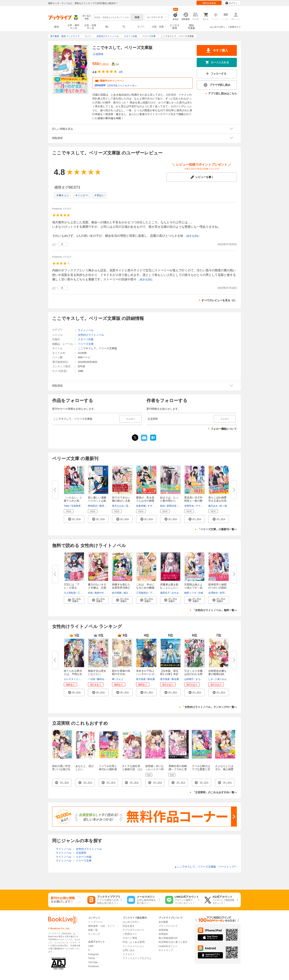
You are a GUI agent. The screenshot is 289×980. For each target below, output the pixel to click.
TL (124, 27)
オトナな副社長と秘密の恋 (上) (132, 768)
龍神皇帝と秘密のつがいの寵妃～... (217, 588)
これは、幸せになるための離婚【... (145, 588)
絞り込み (87, 17)
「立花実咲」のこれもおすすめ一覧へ (215, 792)
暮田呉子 (165, 593)
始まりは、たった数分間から (169, 499)
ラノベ (141, 27)
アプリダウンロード (133, 930)
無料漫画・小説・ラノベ (101, 926)
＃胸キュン (63, 195)
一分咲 (92, 679)
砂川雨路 (117, 593)
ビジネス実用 (175, 27)
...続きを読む (192, 236)
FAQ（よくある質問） (135, 942)
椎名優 (151, 679)
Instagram (93, 954)
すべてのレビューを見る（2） (219, 300)
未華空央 (189, 506)
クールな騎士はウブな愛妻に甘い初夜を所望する (201, 771)
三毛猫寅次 (142, 593)
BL (107, 27)
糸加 (90, 593)
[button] (74, 519)
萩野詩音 (172, 506)
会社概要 (163, 922)
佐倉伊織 (141, 506)
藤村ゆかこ (103, 679)
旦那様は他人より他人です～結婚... (193, 588)
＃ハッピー (82, 195)
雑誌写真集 (191, 27)
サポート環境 (130, 938)
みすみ (175, 593)
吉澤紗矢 (213, 593)
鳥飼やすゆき (102, 593)
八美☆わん (221, 679)
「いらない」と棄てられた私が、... (73, 501)
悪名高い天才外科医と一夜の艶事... (193, 501)
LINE (91, 946)
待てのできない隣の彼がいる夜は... (121, 501)
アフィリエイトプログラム (137, 958)
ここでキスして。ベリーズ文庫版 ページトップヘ (206, 867)
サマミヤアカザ (204, 506)
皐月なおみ (118, 506)
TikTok (92, 958)
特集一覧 (93, 930)
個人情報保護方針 (168, 938)
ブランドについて (168, 926)
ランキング (94, 934)
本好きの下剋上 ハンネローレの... (147, 672)
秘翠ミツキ (190, 593)
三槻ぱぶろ (84, 593)
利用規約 (163, 934)
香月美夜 (141, 679)
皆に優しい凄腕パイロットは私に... (97, 501)
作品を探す (129, 926)
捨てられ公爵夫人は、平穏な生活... (73, 674)
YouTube (93, 962)
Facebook (93, 966)
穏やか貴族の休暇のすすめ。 (121, 672)
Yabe (67, 506)
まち (198, 679)
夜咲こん (104, 506)
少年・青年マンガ (73, 27)
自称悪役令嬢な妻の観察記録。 (217, 672)
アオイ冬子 (156, 593)
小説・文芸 (158, 27)
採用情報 (163, 930)
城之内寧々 (129, 593)
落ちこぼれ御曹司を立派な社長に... (217, 501)
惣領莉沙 (93, 506)
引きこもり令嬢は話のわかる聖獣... (193, 674)
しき (211, 679)
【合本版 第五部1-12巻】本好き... (169, 674)
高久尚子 (131, 506)
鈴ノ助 (223, 506)
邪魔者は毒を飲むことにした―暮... (169, 588)
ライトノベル (86, 330)
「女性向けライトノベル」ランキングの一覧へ (209, 707)
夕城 (200, 593)
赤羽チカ (225, 593)
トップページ (95, 922)
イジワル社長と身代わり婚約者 (108, 768)
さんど (120, 679)
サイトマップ (166, 950)
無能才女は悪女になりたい (97, 672)
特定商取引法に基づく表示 (173, 942)
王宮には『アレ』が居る (72, 586)
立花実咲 (98, 54)
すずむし (152, 506)
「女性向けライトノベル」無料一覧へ (215, 610)
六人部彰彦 (70, 593)
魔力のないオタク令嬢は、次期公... (97, 588)
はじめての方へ (218, 27)
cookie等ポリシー (168, 946)
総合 (57, 27)
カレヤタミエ (71, 679)
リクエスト (129, 954)
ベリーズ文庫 (86, 344)
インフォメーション (133, 946)
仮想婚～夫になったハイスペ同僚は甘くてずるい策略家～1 (154, 771)
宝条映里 (76, 506)
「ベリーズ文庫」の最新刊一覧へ (217, 529)
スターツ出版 (86, 339)
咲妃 (163, 506)
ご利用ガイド (234, 27)
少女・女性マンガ (90, 27)
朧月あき (213, 506)
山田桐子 (189, 679)
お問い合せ (129, 950)
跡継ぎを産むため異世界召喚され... (121, 588)
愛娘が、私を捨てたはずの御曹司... (145, 501)
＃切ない (99, 195)
